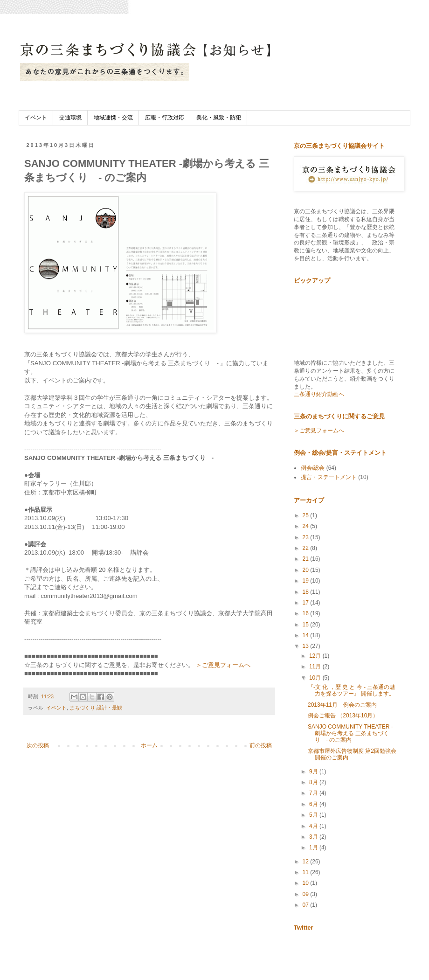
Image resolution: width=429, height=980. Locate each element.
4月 (314, 826)
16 (307, 613)
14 (307, 635)
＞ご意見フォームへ (223, 665)
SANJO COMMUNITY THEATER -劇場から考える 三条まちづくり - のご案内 (350, 733)
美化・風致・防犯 (219, 118)
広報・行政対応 (165, 118)
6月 (314, 804)
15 (307, 625)
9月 (314, 771)
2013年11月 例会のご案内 (342, 705)
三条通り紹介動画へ (319, 394)
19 (307, 581)
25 (307, 515)
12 (307, 862)
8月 (314, 782)
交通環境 (70, 118)
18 (307, 592)
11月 (316, 667)
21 (307, 559)
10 (307, 883)
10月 (316, 678)
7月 (314, 793)
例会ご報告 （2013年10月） (343, 716)
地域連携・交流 (113, 118)
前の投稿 (261, 745)
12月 (316, 656)
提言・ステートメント (329, 477)
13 (307, 646)
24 (307, 526)
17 (307, 603)
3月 (314, 837)
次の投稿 (38, 745)
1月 (314, 848)
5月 (314, 815)
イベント (36, 118)
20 (307, 570)
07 (307, 905)
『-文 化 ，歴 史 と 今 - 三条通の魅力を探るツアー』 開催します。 (351, 690)
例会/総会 (313, 468)
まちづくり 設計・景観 (96, 708)
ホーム (149, 745)
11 (307, 872)
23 (307, 537)
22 (307, 548)
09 (307, 894)
